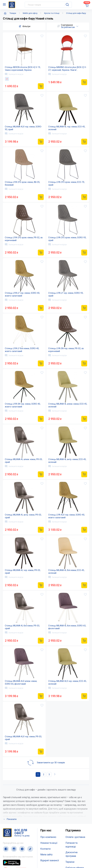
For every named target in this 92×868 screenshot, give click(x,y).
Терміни (70, 823)
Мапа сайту (46, 815)
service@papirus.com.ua (17, 854)
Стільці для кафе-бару (76, 13)
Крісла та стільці (52, 13)
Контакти (45, 810)
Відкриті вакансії (50, 821)
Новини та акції (49, 804)
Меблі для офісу (30, 13)
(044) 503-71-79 (17, 849)
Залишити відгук (14, 74)
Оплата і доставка (75, 798)
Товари (13, 13)
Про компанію (48, 798)
